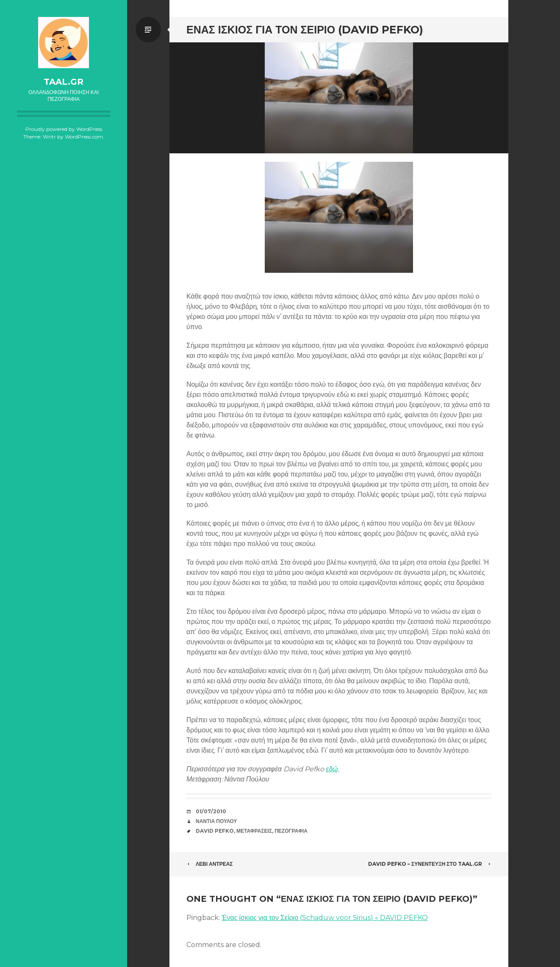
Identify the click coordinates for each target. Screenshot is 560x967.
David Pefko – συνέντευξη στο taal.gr (430, 864)
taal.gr (64, 82)
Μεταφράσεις (254, 831)
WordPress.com (84, 137)
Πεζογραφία (291, 831)
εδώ (332, 769)
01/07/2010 (211, 811)
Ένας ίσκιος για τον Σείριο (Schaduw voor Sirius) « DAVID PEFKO (325, 918)
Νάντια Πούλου (216, 821)
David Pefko (215, 831)
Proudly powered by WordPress (64, 129)
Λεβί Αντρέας (210, 864)
